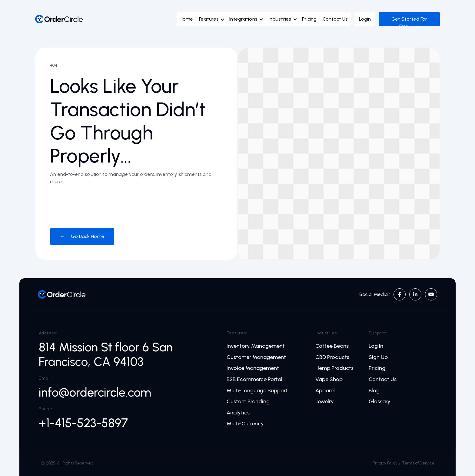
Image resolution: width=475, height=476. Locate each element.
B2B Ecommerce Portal (254, 379)
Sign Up (378, 357)
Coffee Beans (332, 346)
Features (209, 19)
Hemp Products (334, 368)
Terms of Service (418, 463)
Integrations (243, 19)
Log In (376, 346)
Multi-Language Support (257, 391)
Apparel (325, 391)
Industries (280, 19)
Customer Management (256, 357)
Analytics (238, 413)
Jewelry (325, 402)
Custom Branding (248, 402)
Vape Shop (329, 379)
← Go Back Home (82, 236)
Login (365, 19)
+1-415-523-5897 (83, 423)
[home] (59, 19)
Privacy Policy (385, 463)
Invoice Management (253, 368)
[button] (213, 21)
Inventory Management (256, 346)
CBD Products (332, 357)
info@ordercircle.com (95, 392)
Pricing (309, 19)
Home (186, 19)
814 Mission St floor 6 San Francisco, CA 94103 (106, 354)
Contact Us (335, 19)
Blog (374, 391)
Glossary (380, 402)
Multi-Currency (245, 424)
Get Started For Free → (409, 23)
